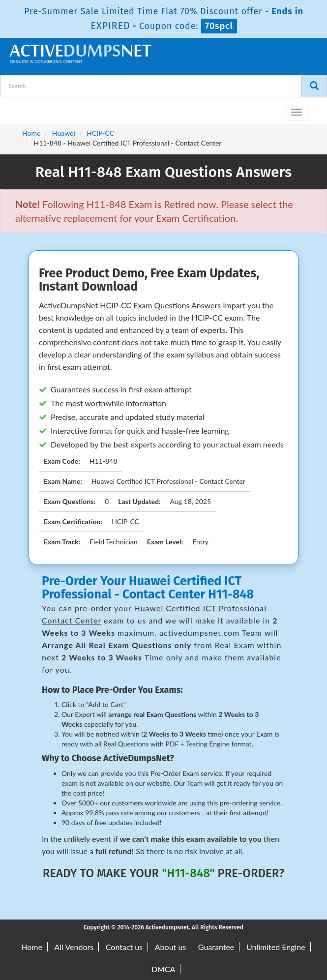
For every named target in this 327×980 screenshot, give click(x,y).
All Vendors (74, 947)
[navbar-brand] (20, 108)
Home (31, 133)
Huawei (64, 133)
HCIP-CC (100, 133)
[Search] (314, 86)
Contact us (124, 947)
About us (170, 947)
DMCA (163, 969)
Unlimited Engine (276, 947)
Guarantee (216, 947)
